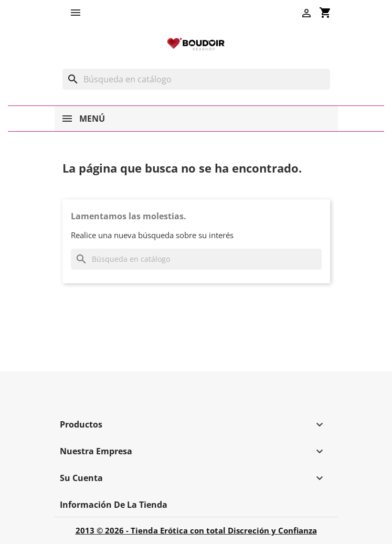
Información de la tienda (114, 505)
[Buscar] (196, 79)
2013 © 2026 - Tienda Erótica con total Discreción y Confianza (196, 530)
